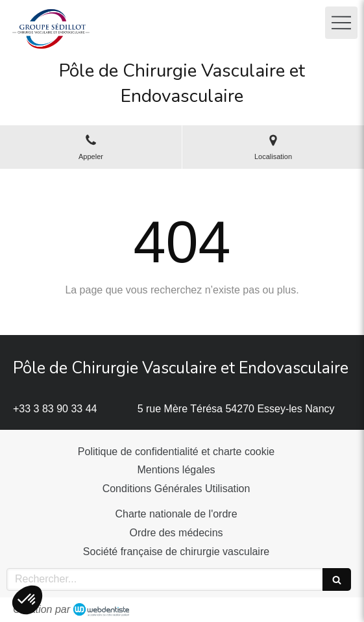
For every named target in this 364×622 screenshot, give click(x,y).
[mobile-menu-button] (341, 23)
